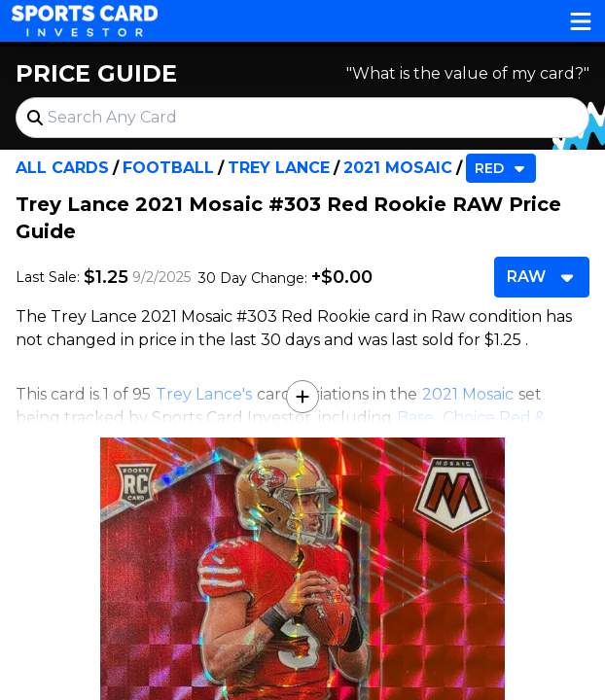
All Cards (62, 168)
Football (168, 168)
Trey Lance (279, 168)
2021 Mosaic (398, 168)
